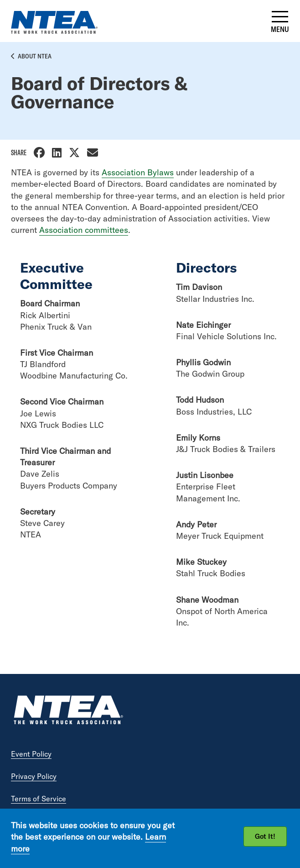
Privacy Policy (34, 776)
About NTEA (35, 56)
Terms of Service (39, 799)
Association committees (84, 230)
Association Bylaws (138, 172)
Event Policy (31, 754)
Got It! (265, 836)
